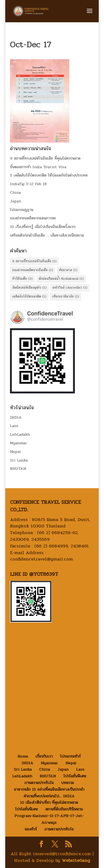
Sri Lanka (19, 460)
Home (23, 756)
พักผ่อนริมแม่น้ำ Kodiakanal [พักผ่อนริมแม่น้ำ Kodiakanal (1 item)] (61, 279)
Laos (14, 426)
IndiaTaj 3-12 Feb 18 (28, 184)
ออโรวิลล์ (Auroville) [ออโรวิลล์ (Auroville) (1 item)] (70, 287)
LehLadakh (20, 434)
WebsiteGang (76, 860)
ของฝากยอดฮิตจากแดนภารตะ (33, 218)
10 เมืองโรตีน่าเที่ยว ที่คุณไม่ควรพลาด (49, 803)
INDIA (16, 417)
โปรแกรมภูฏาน (22, 210)
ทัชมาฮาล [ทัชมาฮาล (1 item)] (68, 270)
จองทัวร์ (31, 829)
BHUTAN (18, 469)
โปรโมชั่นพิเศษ (75, 776)
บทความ (67, 783)
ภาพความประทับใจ (39, 783)
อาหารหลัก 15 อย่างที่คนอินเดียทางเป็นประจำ (49, 789)
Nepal (15, 452)
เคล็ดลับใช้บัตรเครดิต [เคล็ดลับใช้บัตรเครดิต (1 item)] (29, 296)
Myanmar (19, 443)
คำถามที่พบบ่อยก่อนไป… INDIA (49, 796)
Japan (16, 201)
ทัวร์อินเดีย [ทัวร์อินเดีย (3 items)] (22, 279)
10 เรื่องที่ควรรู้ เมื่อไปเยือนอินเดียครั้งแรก (43, 227)
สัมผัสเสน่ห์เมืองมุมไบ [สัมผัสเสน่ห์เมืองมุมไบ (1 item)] (29, 287)
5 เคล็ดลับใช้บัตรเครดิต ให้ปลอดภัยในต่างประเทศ (49, 175)
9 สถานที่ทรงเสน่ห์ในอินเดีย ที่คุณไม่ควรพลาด (45, 158)
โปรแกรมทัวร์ (70, 756)
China (15, 193)
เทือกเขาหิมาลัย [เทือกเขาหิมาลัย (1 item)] (66, 296)
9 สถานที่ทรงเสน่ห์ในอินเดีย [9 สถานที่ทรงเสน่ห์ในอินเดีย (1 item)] (34, 261)
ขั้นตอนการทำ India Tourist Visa (38, 167)
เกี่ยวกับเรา (44, 756)
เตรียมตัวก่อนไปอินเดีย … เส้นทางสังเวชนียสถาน (47, 235)
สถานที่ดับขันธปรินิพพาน (64, 809)
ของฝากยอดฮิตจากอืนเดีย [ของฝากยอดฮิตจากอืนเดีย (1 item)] (33, 270)
